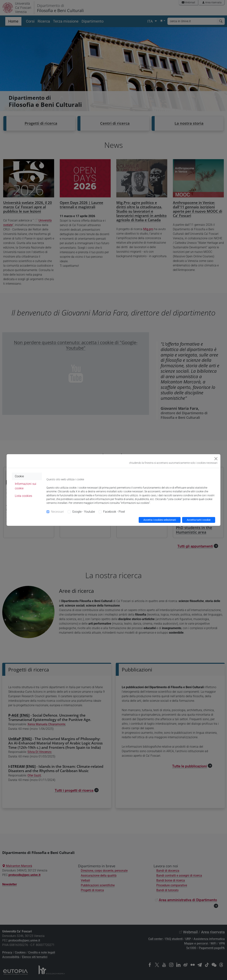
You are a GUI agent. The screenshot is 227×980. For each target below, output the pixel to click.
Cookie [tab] (19, 476)
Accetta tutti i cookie (199, 520)
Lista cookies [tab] (23, 496)
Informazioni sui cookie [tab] (26, 486)
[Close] (216, 459)
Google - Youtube (84, 512)
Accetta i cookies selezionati (160, 520)
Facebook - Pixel (114, 512)
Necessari (57, 512)
